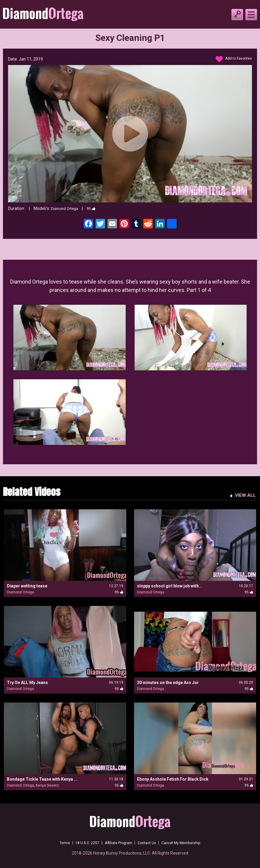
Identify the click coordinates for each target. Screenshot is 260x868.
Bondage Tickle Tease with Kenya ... (42, 779)
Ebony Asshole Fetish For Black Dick (173, 779)
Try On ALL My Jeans (27, 683)
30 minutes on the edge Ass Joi (168, 683)
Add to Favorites (232, 59)
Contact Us (149, 843)
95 (95, 208)
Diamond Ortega (66, 208)
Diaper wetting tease (27, 586)
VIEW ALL (244, 495)
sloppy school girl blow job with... (170, 586)
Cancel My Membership (187, 843)
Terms (57, 843)
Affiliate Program (117, 843)
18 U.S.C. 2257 (82, 843)
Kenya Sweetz (47, 785)
